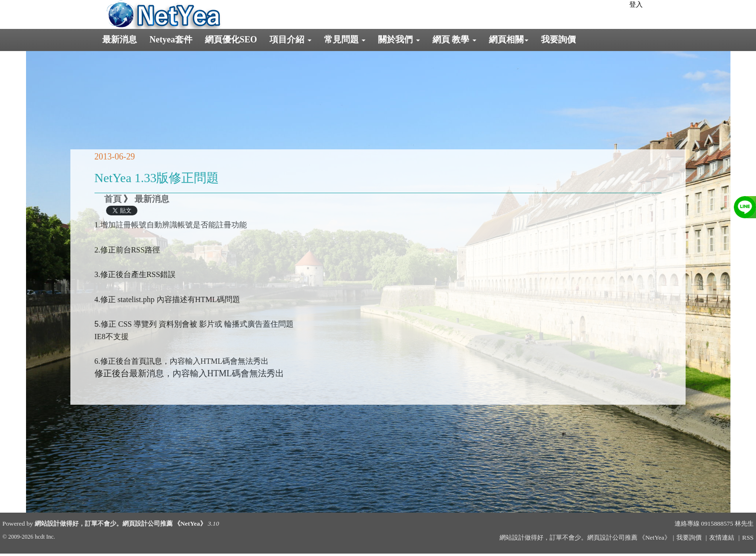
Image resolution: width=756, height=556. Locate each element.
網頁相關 (509, 40)
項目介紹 (290, 40)
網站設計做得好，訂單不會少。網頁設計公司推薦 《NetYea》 (121, 523)
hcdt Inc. (45, 537)
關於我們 (399, 40)
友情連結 (722, 537)
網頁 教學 (454, 40)
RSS (748, 537)
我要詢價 (558, 40)
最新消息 (120, 40)
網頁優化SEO (231, 40)
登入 (636, 5)
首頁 (113, 199)
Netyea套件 (171, 40)
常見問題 (345, 40)
